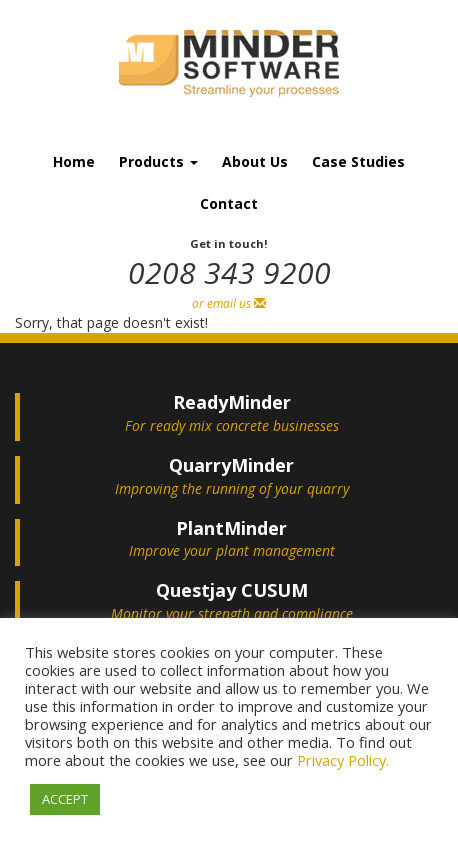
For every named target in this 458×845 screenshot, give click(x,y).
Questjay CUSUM (232, 590)
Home (74, 161)
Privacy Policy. (343, 760)
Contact (229, 203)
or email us (229, 303)
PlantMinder (231, 528)
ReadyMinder (232, 402)
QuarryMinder (231, 465)
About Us (255, 161)
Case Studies (358, 161)
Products (158, 161)
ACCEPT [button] (65, 799)
